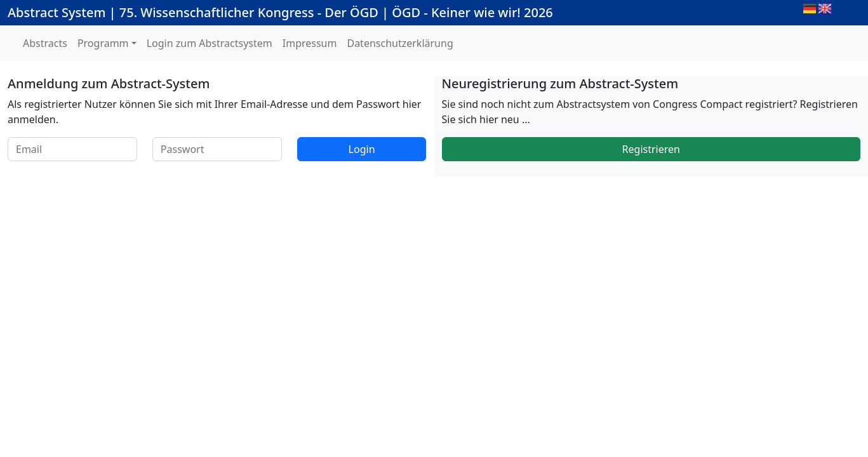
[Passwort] (217, 149)
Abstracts (45, 43)
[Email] (72, 149)
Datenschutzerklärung (400, 43)
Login (362, 149)
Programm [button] (103, 43)
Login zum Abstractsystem (210, 43)
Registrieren (651, 149)
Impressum (310, 43)
